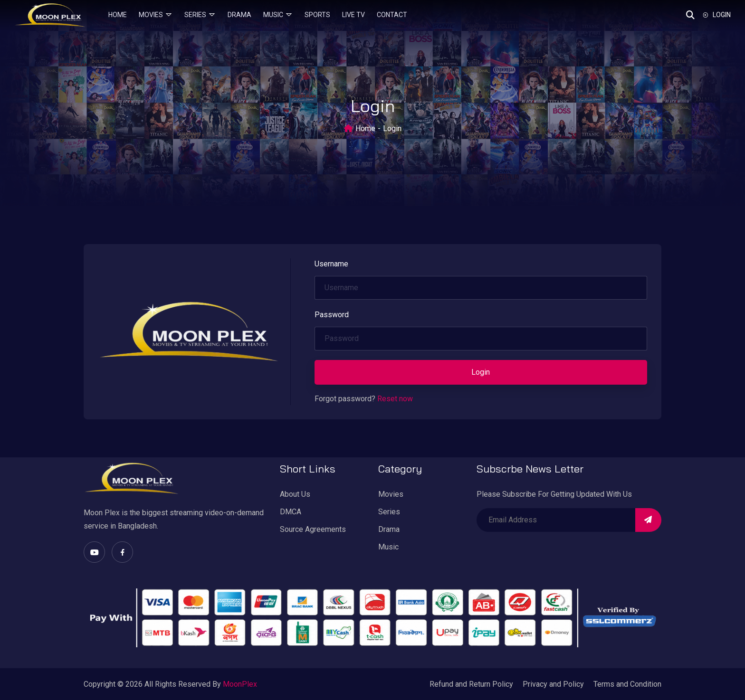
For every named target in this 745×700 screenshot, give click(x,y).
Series (195, 15)
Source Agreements (313, 529)
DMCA (291, 512)
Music (273, 15)
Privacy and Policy (553, 684)
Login (716, 15)
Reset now (395, 399)
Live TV (353, 15)
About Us (295, 494)
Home (118, 15)
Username (331, 264)
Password (332, 315)
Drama (239, 15)
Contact (392, 15)
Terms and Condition (627, 684)
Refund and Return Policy (471, 684)
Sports (317, 15)
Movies (151, 15)
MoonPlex (240, 684)
